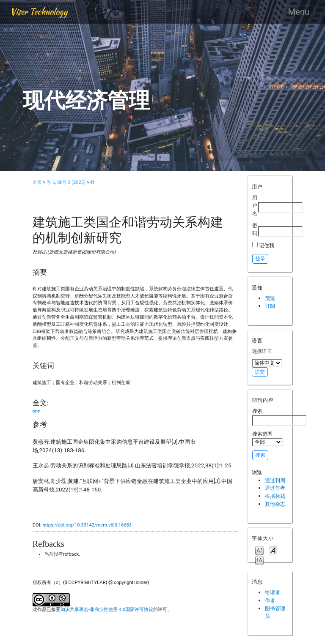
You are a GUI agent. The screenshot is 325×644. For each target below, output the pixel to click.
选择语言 (262, 351)
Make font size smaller (259, 550)
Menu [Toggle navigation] (299, 12)
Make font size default (273, 550)
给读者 (273, 592)
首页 (37, 182)
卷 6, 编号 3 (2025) (66, 182)
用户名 (255, 205)
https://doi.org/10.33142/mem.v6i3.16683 (87, 525)
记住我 (267, 245)
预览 (270, 298)
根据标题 (275, 496)
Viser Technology (39, 12)
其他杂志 (275, 504)
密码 (255, 229)
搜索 (279, 417)
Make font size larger (259, 560)
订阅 (270, 306)
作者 (270, 600)
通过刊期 (275, 480)
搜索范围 (267, 439)
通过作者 (275, 488)
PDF (36, 412)
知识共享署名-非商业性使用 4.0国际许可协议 (107, 610)
